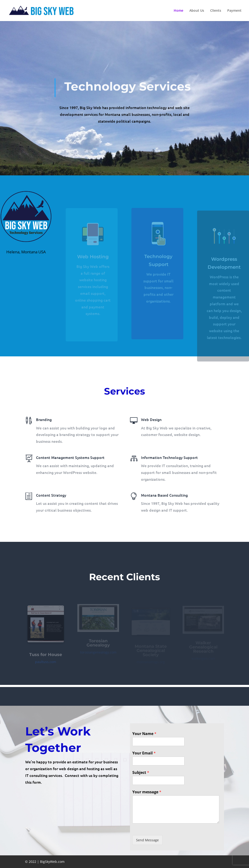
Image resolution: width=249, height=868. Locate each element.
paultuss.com (46, 664)
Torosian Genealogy (98, 645)
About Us (197, 11)
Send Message (147, 840)
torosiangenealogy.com (98, 654)
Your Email (144, 753)
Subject (141, 773)
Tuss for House (46, 657)
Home (179, 11)
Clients (216, 11)
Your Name (144, 734)
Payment (234, 11)
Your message (147, 792)
